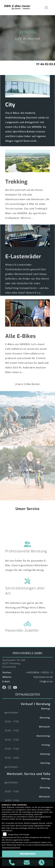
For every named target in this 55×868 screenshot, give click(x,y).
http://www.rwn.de (43, 677)
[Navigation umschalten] (46, 8)
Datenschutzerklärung (32, 819)
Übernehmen (28, 854)
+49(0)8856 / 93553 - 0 (39, 673)
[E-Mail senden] (27, 863)
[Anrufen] (12, 863)
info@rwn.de (46, 682)
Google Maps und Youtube (19, 835)
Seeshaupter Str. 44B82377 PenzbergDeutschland (14, 664)
